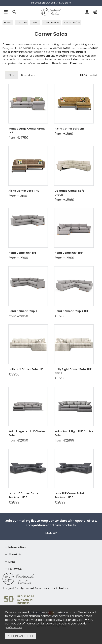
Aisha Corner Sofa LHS (70, 129)
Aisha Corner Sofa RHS (24, 191)
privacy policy (77, 620)
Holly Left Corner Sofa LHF (26, 369)
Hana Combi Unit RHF (69, 253)
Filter (11, 75)
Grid (84, 75)
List (94, 75)
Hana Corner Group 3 (23, 311)
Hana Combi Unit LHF (23, 253)
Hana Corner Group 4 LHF (72, 311)
